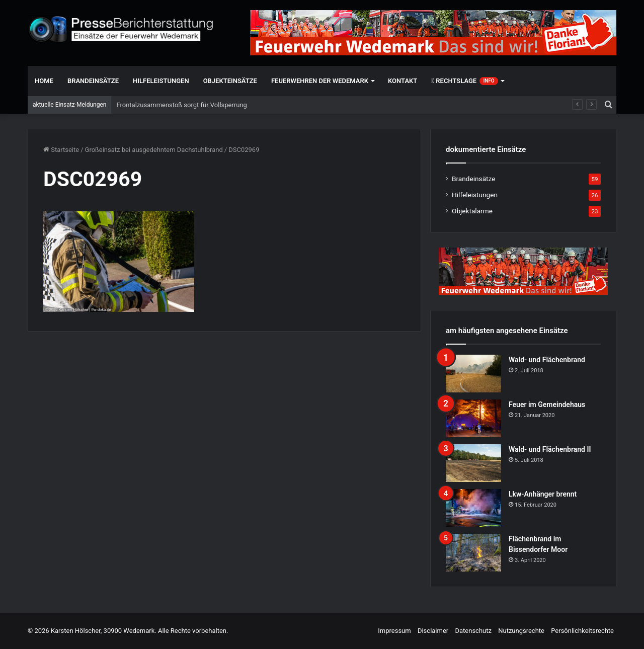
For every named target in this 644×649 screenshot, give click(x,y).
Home (44, 81)
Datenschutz (473, 631)
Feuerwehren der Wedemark (320, 81)
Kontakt (403, 81)
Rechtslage (464, 81)
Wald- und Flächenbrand (547, 360)
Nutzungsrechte (521, 631)
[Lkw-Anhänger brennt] (473, 508)
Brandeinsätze (93, 81)
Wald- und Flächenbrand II (550, 449)
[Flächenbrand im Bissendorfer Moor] (473, 553)
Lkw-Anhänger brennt (543, 494)
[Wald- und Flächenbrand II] (473, 463)
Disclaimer (433, 631)
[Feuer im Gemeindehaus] (473, 418)
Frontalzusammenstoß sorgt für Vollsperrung (181, 105)
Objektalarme (472, 211)
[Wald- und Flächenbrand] (473, 374)
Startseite (61, 150)
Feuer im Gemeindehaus (547, 404)
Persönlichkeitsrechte (582, 631)
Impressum (394, 631)
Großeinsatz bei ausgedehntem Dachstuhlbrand (154, 150)
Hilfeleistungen (161, 81)
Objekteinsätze (230, 81)
